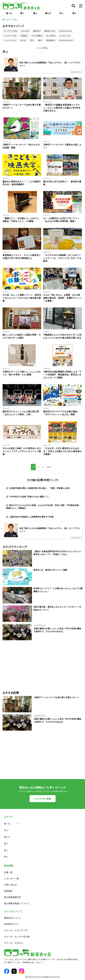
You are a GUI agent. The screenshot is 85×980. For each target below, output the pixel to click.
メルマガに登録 (43, 799)
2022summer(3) (65, 31)
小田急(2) (24, 36)
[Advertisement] (42, 663)
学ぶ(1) (23, 40)
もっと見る (42, 48)
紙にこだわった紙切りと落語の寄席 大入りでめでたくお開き (22, 336)
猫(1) (40, 40)
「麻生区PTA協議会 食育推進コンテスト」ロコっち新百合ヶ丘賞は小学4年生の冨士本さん (62, 108)
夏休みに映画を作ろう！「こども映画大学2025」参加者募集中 (22, 183)
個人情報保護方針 (13, 897)
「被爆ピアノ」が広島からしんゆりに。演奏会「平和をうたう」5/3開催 (22, 220)
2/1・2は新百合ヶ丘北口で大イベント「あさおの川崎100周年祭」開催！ (61, 220)
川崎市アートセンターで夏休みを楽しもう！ (62, 146)
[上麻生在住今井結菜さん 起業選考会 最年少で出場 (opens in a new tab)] (42, 517)
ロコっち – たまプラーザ (16, 930)
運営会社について (13, 918)
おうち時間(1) (37, 36)
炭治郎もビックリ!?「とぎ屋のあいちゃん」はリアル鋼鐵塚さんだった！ (58, 590)
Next (49, 467)
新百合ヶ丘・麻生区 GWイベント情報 (50, 570)
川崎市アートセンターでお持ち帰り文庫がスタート (22, 106)
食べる (9, 13)
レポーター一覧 (12, 878)
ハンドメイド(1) (10, 40)
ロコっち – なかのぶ (14, 943)
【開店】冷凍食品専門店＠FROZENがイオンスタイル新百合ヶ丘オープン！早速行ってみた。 (57, 553)
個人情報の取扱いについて (17, 903)
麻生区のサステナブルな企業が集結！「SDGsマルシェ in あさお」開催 (61, 413)
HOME (8, 19)
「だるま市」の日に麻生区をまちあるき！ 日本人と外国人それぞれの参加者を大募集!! (62, 451)
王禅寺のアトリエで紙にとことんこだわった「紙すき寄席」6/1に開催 (22, 373)
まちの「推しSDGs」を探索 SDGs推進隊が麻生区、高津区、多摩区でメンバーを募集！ (62, 298)
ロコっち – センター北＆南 (17, 936)
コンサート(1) (65, 36)
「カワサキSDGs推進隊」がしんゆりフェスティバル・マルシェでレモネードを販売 (62, 258)
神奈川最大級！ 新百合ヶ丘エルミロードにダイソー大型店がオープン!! (57, 608)
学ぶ (61, 13)
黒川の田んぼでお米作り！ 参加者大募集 (62, 183)
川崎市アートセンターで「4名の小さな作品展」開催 (21, 146)
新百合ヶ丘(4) (50, 31)
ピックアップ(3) (10, 36)
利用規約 (8, 891)
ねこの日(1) (51, 36)
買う (22, 13)
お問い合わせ (10, 885)
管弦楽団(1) (51, 40)
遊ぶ (35, 13)
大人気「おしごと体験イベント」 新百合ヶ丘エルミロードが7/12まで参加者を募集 (22, 298)
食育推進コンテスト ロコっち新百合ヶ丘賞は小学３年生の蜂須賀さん (22, 257)
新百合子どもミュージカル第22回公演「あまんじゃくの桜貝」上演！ (21, 413)
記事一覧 (8, 872)
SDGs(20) (25, 31)
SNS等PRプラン (12, 924)
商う (74, 13)
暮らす (48, 13)
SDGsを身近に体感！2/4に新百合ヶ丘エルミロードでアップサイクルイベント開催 (22, 451)
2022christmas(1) (66, 40)
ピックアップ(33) (11, 31)
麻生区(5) (37, 31)
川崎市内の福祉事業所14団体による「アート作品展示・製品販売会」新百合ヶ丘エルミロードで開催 (62, 375)
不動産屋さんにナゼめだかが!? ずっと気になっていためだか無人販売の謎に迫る (62, 336)
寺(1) (32, 40)
